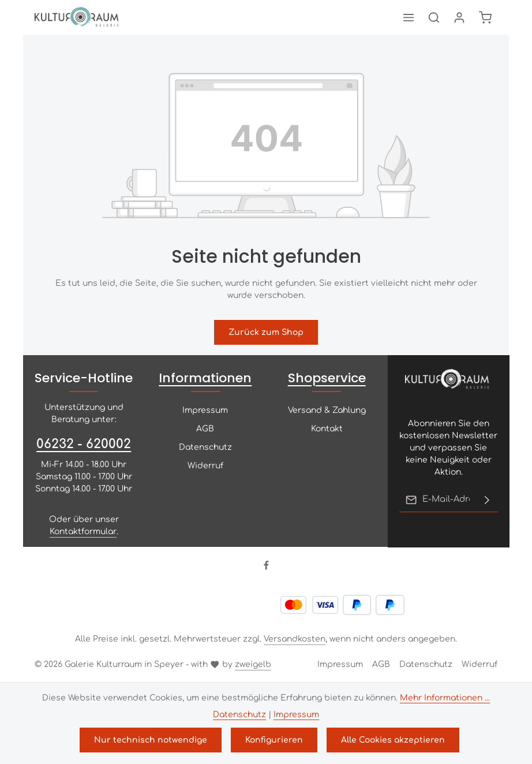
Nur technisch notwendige (151, 740)
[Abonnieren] (486, 500)
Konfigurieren (274, 740)
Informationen (205, 378)
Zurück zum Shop (266, 332)
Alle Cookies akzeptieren (393, 740)
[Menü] (409, 17)
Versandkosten (295, 639)
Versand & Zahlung (327, 410)
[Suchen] (434, 17)
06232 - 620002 (84, 444)
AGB (205, 429)
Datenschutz (205, 447)
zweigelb (253, 664)
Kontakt (327, 429)
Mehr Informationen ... (445, 698)
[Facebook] (266, 568)
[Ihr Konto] (459, 17)
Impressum (205, 410)
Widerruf (205, 466)
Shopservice (327, 378)
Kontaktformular (83, 532)
